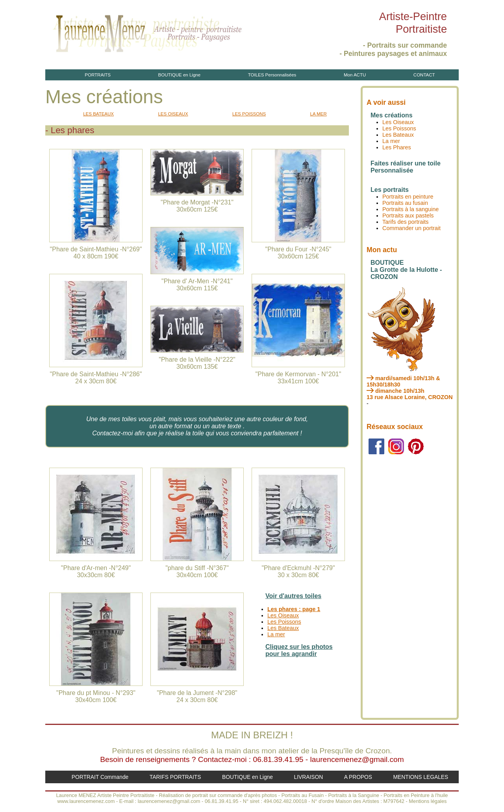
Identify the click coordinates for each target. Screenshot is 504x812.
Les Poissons (284, 622)
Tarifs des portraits (406, 222)
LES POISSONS (249, 114)
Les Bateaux (283, 628)
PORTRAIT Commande (100, 777)
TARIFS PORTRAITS (175, 777)
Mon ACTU (355, 75)
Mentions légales (428, 801)
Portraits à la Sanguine (353, 795)
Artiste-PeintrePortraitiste (413, 23)
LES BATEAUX (98, 114)
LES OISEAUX (173, 114)
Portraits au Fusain (303, 795)
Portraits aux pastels (408, 216)
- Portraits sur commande (405, 45)
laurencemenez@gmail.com (357, 759)
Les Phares (397, 147)
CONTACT (424, 75)
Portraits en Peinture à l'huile (416, 795)
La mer (276, 634)
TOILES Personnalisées (272, 75)
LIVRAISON (308, 777)
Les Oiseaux (283, 615)
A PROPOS (358, 777)
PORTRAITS (98, 75)
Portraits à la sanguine (410, 209)
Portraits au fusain (405, 203)
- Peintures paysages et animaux (393, 54)
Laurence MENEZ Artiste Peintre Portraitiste (105, 795)
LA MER (319, 114)
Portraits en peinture (408, 197)
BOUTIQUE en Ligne (180, 75)
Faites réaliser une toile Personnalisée (406, 167)
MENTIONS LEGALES (421, 777)
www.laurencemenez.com (86, 801)
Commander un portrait (411, 228)
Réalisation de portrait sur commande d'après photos (218, 795)
